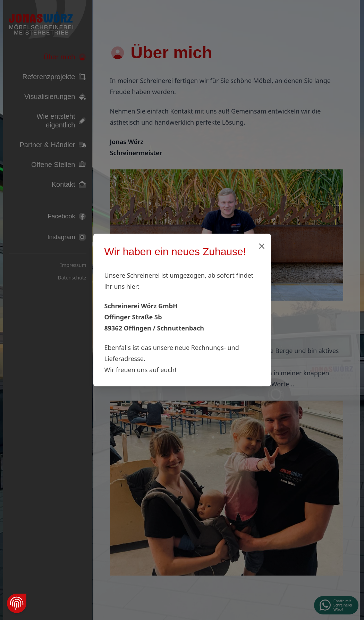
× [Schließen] (262, 246)
